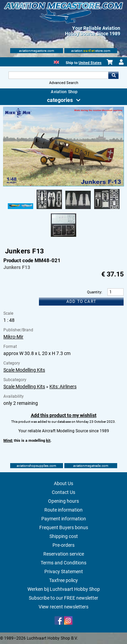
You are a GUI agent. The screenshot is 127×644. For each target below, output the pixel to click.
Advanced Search (64, 83)
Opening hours (63, 501)
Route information (63, 510)
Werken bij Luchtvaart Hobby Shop (64, 589)
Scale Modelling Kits (24, 370)
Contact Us (63, 492)
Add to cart (81, 302)
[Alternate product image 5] (63, 237)
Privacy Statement (64, 572)
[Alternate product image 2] (49, 209)
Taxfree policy (63, 580)
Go (113, 75)
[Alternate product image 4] (107, 209)
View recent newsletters (63, 607)
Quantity (94, 292)
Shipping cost (64, 536)
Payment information (64, 519)
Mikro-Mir (13, 337)
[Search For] (59, 75)
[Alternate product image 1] (20, 209)
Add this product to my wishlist (64, 415)
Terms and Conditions (63, 563)
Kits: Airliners (63, 387)
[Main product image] (63, 185)
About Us (63, 483)
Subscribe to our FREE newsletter (63, 598)
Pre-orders (63, 545)
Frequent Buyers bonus (64, 527)
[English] (56, 61)
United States (90, 63)
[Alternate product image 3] (78, 209)
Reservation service (64, 554)
